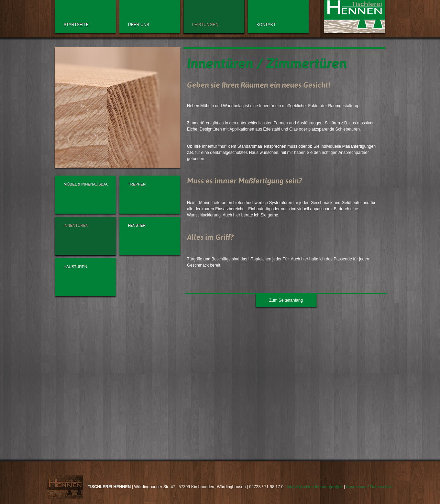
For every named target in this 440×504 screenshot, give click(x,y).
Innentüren (76, 225)
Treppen (137, 184)
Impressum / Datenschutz (370, 487)
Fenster (137, 225)
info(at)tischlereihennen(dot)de (315, 487)
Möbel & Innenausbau (86, 184)
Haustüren (75, 267)
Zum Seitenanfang (286, 300)
